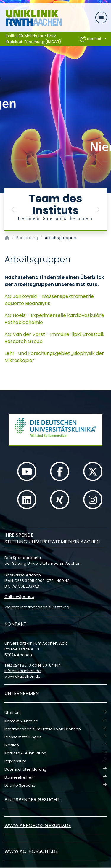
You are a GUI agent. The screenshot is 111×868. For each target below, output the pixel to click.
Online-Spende (19, 597)
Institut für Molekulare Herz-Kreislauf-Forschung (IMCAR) (33, 39)
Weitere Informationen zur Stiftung (37, 607)
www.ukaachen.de (22, 676)
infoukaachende (23, 671)
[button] (13, 210)
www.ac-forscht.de (31, 851)
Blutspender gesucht (32, 800)
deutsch (92, 39)
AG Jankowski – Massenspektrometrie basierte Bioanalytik (49, 300)
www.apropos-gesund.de (38, 825)
